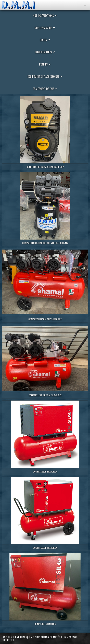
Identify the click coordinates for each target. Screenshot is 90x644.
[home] (21, 5)
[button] (85, 5)
